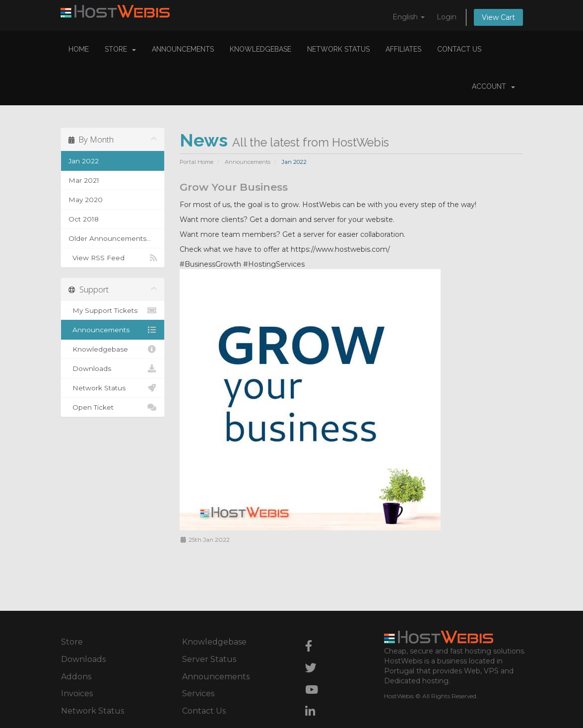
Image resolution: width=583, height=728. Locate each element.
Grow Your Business (234, 187)
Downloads (113, 368)
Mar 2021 (84, 180)
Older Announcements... (110, 238)
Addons (76, 677)
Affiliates (403, 49)
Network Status (338, 49)
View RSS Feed (113, 258)
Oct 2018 (84, 219)
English (409, 17)
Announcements (183, 49)
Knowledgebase (260, 49)
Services (198, 693)
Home (79, 49)
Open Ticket (113, 407)
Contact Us (459, 49)
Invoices (77, 693)
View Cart (498, 17)
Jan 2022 (84, 161)
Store (120, 49)
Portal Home (196, 162)
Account (493, 86)
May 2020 (86, 200)
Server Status (209, 659)
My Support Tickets (113, 310)
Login (447, 17)
